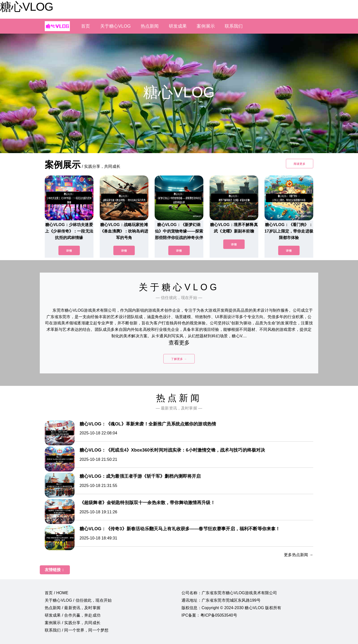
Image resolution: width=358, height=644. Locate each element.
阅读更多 (300, 164)
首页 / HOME (57, 593)
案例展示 (206, 26)
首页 (86, 26)
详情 (69, 251)
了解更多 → (179, 359)
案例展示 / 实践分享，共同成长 (73, 623)
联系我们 (234, 26)
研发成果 (178, 26)
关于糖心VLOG (115, 26)
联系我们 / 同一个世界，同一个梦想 (77, 630)
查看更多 (179, 343)
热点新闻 (150, 26)
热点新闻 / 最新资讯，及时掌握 (73, 608)
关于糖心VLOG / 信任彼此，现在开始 (78, 600)
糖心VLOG (27, 7)
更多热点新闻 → (299, 555)
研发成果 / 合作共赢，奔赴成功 (73, 615)
